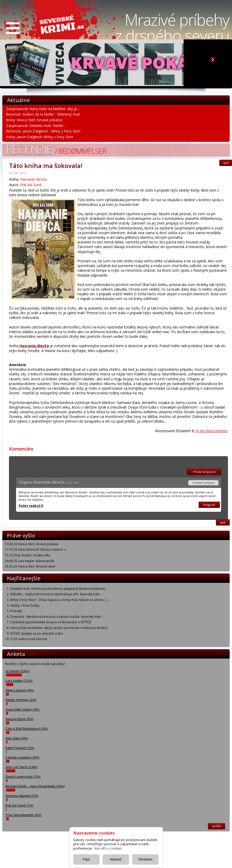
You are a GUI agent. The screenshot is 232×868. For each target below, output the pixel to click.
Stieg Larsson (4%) (20, 690)
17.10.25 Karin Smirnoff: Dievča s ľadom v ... (37, 549)
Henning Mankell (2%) (22, 796)
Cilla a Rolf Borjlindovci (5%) (27, 729)
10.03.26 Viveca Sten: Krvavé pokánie (32, 544)
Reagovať (209, 505)
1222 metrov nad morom (29, 639)
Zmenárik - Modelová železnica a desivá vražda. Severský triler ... (57, 617)
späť (223, 522)
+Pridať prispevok (204, 472)
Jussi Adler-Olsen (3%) (23, 709)
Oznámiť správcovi (203, 483)
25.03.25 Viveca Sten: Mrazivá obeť (30, 566)
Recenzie (56, 149)
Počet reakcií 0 (31, 506)
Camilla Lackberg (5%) (23, 757)
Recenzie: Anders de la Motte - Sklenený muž (43, 114)
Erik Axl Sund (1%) (19, 805)
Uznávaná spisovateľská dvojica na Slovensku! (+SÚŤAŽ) (51, 622)
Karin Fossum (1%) (20, 748)
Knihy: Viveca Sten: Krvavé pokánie (34, 120)
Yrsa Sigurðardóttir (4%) (23, 815)
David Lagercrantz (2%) (23, 777)
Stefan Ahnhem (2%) (21, 700)
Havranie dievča (33, 179)
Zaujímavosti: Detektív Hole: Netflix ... (36, 126)
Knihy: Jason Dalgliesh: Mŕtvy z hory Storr (40, 137)
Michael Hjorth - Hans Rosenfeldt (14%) (35, 786)
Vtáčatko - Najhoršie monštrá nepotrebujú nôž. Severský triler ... (57, 594)
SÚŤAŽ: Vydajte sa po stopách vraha (36, 633)
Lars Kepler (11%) (19, 681)
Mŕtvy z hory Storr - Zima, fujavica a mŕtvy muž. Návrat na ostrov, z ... (60, 600)
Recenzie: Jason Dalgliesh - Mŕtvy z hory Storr (43, 131)
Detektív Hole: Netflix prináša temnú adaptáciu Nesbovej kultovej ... (59, 589)
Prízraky (16, 611)
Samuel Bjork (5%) (19, 719)
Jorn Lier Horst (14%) (21, 767)
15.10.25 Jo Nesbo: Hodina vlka (28, 555)
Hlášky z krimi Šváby (25, 605)
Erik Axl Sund (31, 185)
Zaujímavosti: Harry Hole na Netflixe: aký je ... (43, 109)
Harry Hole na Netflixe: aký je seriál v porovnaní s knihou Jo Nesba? (59, 628)
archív (216, 826)
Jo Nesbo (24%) (17, 671)
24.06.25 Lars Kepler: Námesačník (29, 561)
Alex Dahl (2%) (17, 738)
